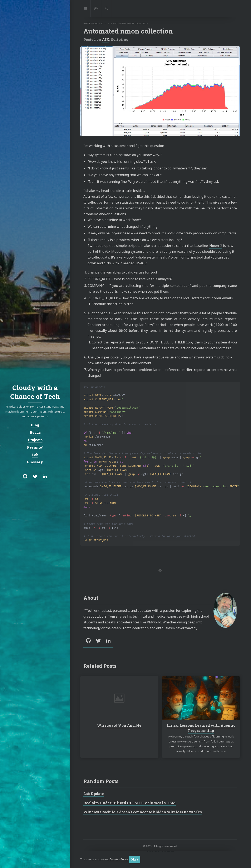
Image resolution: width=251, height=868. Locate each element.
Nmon (214, 246)
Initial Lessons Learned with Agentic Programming (201, 728)
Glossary (35, 462)
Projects (35, 440)
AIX (106, 39)
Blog (35, 425)
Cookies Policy (119, 859)
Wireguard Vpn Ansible (119, 725)
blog (95, 24)
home (87, 24)
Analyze (94, 357)
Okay (134, 859)
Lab (35, 455)
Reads (35, 432)
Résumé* (35, 447)
